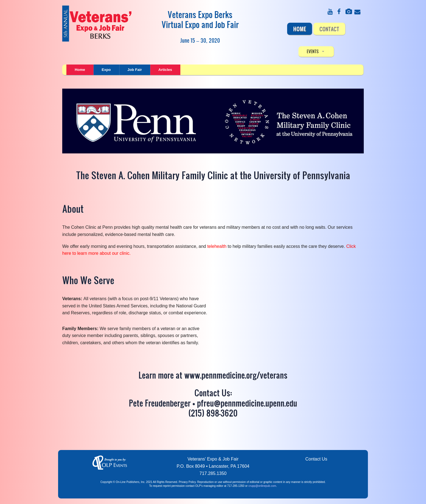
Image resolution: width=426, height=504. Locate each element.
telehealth (217, 246)
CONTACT (329, 29)
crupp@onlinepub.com (262, 486)
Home (300, 29)
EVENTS (313, 51)
